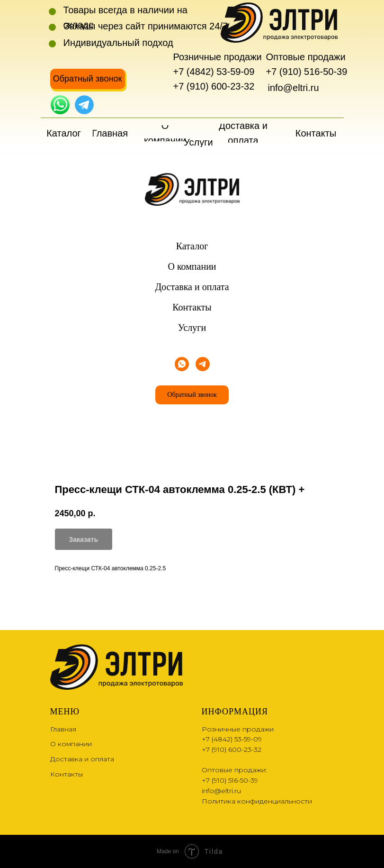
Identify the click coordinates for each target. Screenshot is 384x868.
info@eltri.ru (294, 88)
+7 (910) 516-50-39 (307, 72)
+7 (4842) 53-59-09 (214, 72)
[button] (88, 79)
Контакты (192, 307)
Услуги (192, 328)
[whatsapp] (182, 364)
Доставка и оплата (192, 287)
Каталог (192, 246)
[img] (60, 105)
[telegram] (203, 364)
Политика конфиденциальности (257, 801)
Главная (63, 729)
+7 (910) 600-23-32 (214, 86)
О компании (192, 266)
